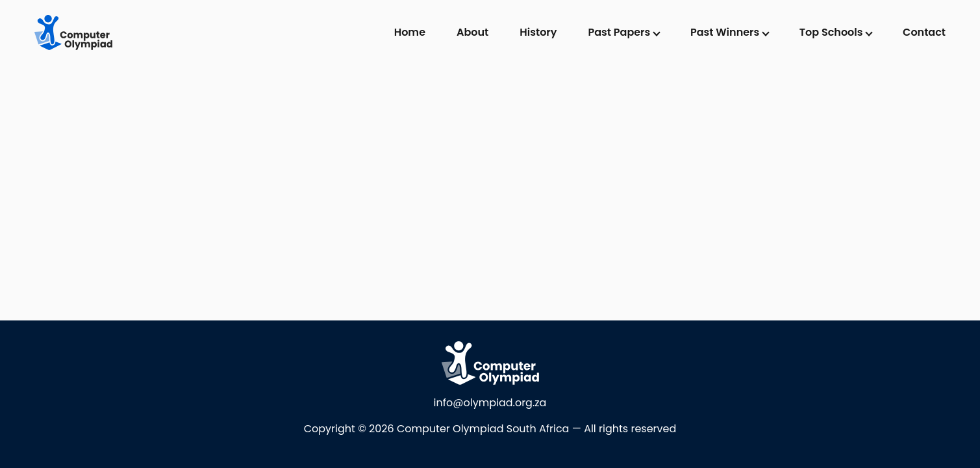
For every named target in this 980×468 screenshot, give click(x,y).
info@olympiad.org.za (490, 403)
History (538, 32)
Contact (924, 32)
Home (410, 32)
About (472, 32)
